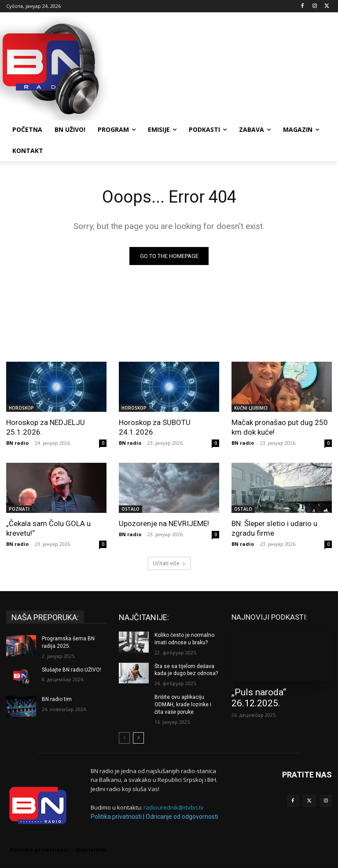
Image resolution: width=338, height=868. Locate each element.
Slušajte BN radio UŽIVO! (72, 670)
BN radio (17, 443)
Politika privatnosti (116, 817)
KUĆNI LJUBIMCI (251, 408)
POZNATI (19, 509)
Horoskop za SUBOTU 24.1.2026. (155, 427)
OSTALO (130, 509)
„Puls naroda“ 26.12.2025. (259, 698)
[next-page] (138, 738)
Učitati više (169, 563)
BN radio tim (57, 699)
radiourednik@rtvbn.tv (174, 807)
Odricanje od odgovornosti (182, 817)
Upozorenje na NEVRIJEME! (164, 523)
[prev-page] (124, 738)
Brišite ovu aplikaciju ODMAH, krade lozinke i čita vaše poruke (183, 705)
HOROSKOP (21, 408)
